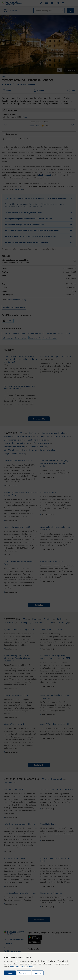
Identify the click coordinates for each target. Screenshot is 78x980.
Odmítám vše (24, 973)
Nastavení (38, 973)
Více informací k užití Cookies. (22, 966)
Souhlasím (10, 973)
